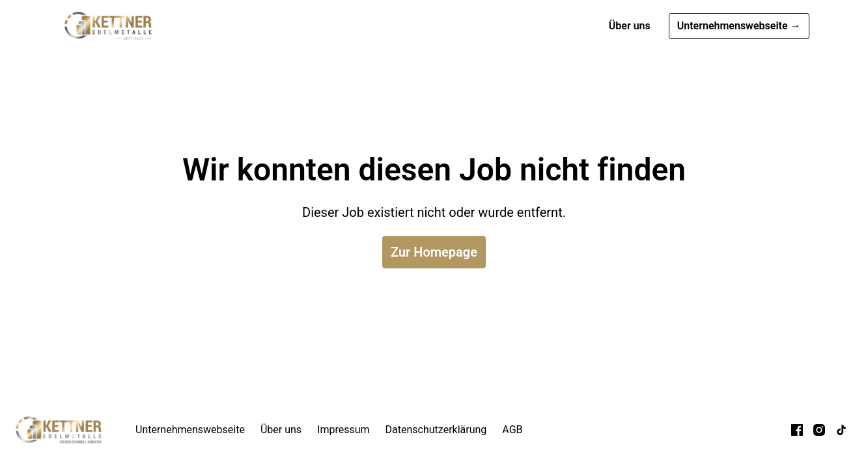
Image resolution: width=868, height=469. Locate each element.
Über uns (630, 26)
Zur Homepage (434, 252)
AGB (512, 430)
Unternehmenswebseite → (739, 26)
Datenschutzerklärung (436, 430)
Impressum (343, 430)
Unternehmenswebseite (190, 430)
